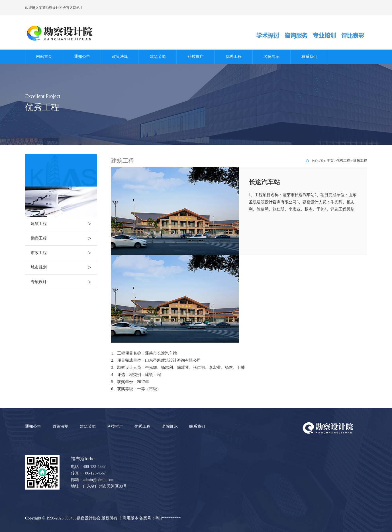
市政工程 (64, 253)
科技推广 (196, 57)
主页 (330, 161)
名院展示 (271, 57)
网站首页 (44, 57)
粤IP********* (168, 518)
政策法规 (120, 57)
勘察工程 (64, 238)
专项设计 (64, 282)
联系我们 (309, 57)
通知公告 (82, 57)
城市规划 (64, 267)
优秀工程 (234, 57)
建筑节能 (158, 57)
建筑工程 (64, 224)
